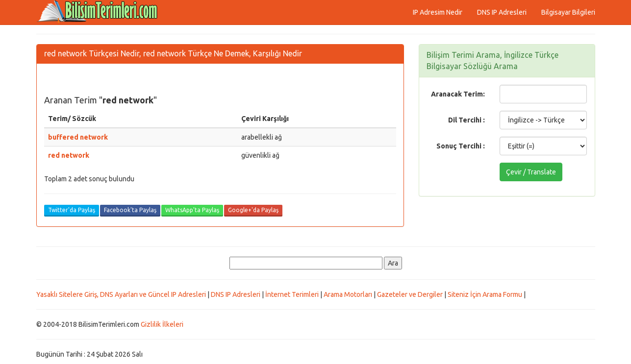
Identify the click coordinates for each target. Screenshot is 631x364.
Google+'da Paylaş (253, 210)
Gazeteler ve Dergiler (410, 294)
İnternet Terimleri (292, 294)
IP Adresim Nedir (438, 12)
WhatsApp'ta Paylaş (192, 210)
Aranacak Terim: (458, 94)
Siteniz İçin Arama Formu (485, 294)
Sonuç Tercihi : (461, 146)
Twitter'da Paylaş (72, 210)
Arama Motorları (348, 294)
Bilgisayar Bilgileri (568, 12)
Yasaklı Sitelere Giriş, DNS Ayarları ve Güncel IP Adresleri (121, 294)
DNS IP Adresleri (502, 12)
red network (69, 155)
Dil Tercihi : (467, 120)
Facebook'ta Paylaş (130, 210)
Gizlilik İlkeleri (162, 324)
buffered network (78, 137)
